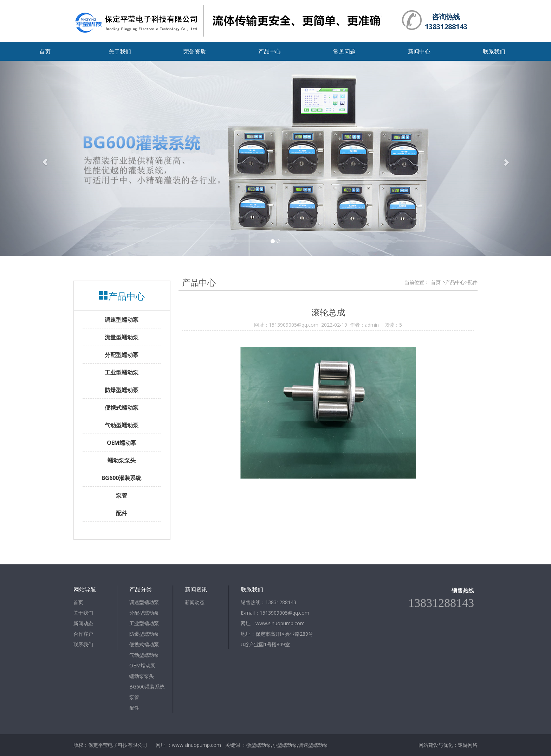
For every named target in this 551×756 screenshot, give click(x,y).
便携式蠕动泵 (144, 644)
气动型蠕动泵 (144, 655)
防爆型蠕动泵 (144, 634)
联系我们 (494, 51)
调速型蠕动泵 (144, 602)
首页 (45, 51)
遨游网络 (468, 745)
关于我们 (120, 51)
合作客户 (83, 634)
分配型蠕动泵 (144, 613)
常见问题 (344, 51)
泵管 (134, 697)
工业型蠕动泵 (144, 623)
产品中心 (270, 51)
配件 (134, 708)
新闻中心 (419, 51)
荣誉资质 (195, 51)
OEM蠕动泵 (142, 665)
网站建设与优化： (438, 745)
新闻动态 (83, 623)
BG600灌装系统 (147, 687)
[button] (41, 158)
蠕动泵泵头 (142, 676)
